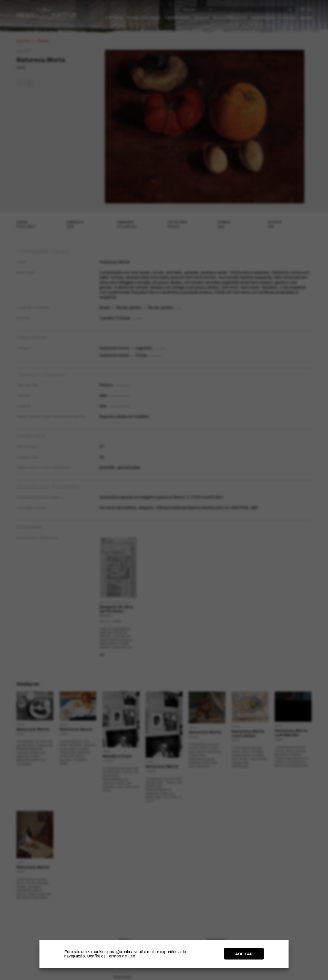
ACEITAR (244, 954)
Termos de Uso (121, 956)
